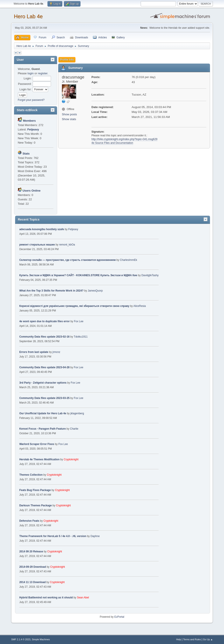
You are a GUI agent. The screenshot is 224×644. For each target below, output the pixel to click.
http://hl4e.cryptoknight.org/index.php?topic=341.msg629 (124, 139)
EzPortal (119, 617)
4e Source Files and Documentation (112, 143)
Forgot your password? (31, 100)
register (43, 73)
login (31, 73)
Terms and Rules (192, 639)
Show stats (69, 119)
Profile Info (67, 60)
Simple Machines (41, 639)
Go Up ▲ (208, 639)
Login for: (26, 89)
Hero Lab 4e (28, 16)
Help (178, 639)
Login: (28, 78)
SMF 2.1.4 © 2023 (21, 639)
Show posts (69, 114)
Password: (25, 84)
